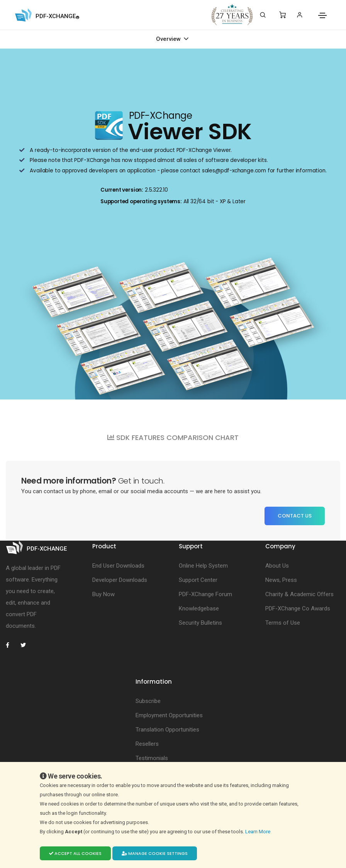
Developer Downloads (120, 580)
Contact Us (295, 516)
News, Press (281, 580)
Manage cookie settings (155, 853)
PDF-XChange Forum (205, 594)
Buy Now (103, 594)
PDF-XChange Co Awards (298, 608)
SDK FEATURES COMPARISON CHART (173, 437)
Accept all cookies (75, 853)
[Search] (263, 15)
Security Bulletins (200, 623)
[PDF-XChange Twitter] (26, 645)
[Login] (299, 15)
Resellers (147, 744)
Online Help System (203, 566)
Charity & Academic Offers (299, 594)
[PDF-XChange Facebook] (12, 645)
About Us (277, 566)
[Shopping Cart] (282, 15)
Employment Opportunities (169, 715)
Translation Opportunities (167, 730)
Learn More (258, 832)
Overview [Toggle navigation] (169, 39)
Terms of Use (283, 623)
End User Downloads (118, 566)
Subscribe (148, 701)
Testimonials (152, 758)
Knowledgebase (199, 608)
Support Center (198, 580)
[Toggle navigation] (322, 15)
